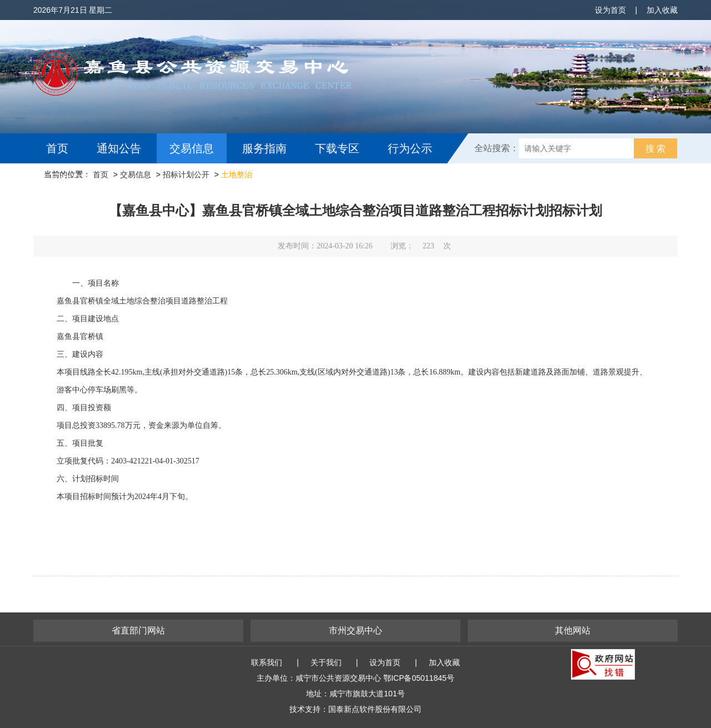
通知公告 (119, 148)
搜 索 (655, 149)
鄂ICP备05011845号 (419, 678)
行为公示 (410, 148)
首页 (57, 148)
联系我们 (267, 662)
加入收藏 (662, 10)
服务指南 (264, 148)
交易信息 (192, 148)
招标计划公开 (186, 174)
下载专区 (337, 148)
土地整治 (237, 174)
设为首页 (610, 10)
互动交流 (71, 178)
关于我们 (326, 662)
